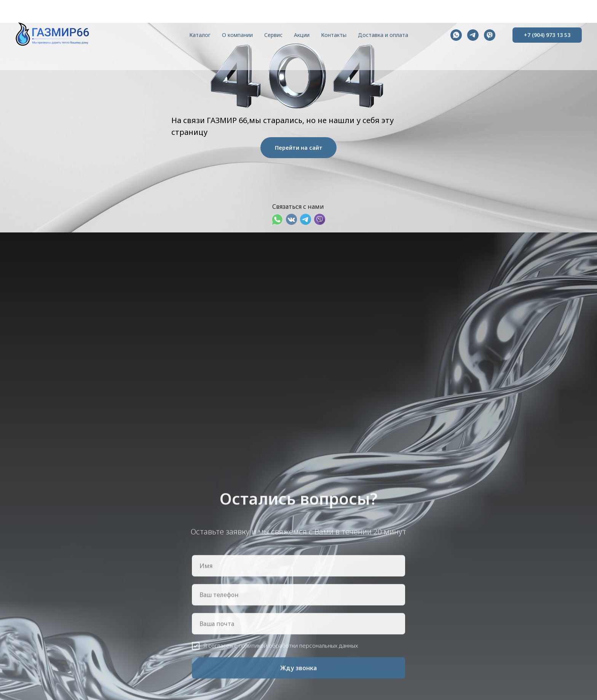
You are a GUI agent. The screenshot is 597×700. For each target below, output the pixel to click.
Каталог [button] (200, 35)
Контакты (334, 35)
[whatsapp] (456, 35)
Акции (302, 35)
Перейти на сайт (299, 148)
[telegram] (473, 35)
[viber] (490, 35)
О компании (237, 35)
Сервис (273, 35)
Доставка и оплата (383, 35)
